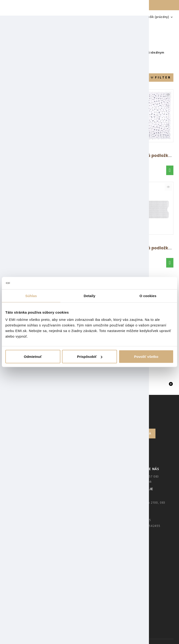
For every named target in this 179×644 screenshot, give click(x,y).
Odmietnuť (33, 357)
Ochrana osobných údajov (32, 490)
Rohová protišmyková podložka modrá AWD (110, 248)
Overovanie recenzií (27, 510)
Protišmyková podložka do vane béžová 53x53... (57, 248)
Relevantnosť (64, 78)
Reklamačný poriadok (28, 484)
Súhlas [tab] (31, 296)
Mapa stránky (22, 529)
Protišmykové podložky (30, 384)
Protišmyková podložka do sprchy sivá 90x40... (56, 156)
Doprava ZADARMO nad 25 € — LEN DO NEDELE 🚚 (89, 5)
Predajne (19, 516)
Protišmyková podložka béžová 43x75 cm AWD (113, 156)
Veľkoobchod (22, 523)
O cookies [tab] (148, 296)
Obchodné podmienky (29, 497)
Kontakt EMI (21, 477)
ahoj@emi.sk (142, 482)
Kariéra (18, 536)
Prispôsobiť (90, 357)
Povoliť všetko (146, 357)
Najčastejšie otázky (26, 503)
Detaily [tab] (89, 296)
